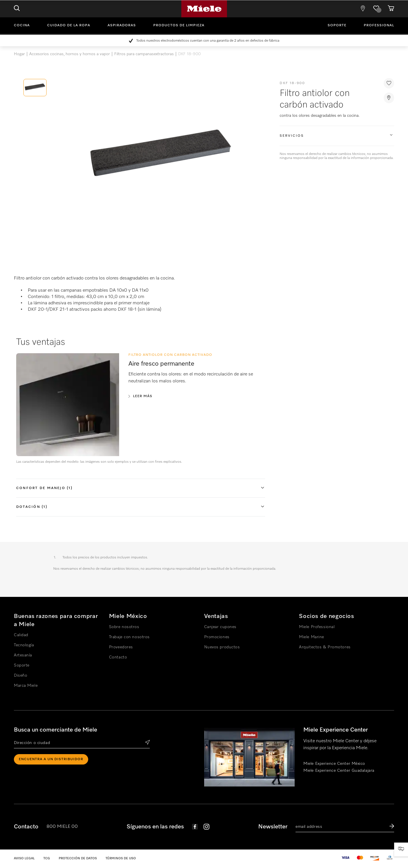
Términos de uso (121, 858)
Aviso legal (24, 858)
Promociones (217, 637)
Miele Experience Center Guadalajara (339, 771)
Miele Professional (317, 627)
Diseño (21, 675)
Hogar (19, 54)
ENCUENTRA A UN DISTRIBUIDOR (51, 759)
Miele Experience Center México (334, 764)
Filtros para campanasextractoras (144, 54)
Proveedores (121, 647)
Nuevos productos (222, 647)
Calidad (21, 635)
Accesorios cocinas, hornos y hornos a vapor (70, 54)
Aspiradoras (122, 25)
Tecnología (24, 645)
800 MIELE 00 (62, 827)
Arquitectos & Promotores (325, 647)
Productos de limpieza (179, 25)
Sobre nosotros (124, 627)
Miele (204, 9)
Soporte (337, 25)
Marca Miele (26, 686)
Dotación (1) (32, 507)
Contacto (118, 657)
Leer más (143, 396)
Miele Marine (312, 637)
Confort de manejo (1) (44, 488)
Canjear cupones (220, 627)
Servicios (292, 136)
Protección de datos (78, 858)
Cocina (22, 25)
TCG (47, 858)
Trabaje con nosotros (129, 637)
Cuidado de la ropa (69, 25)
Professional (379, 25)
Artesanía (23, 655)
